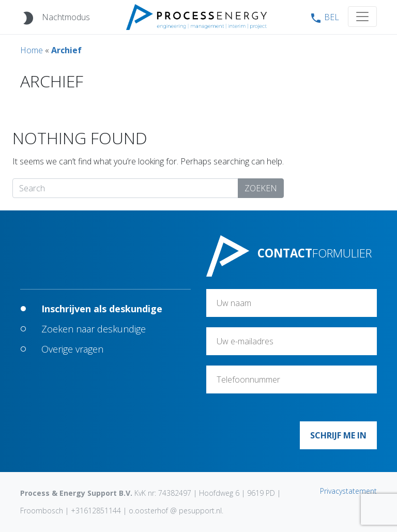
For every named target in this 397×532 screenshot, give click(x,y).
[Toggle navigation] (362, 17)
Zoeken (261, 188)
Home (32, 50)
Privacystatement (348, 491)
